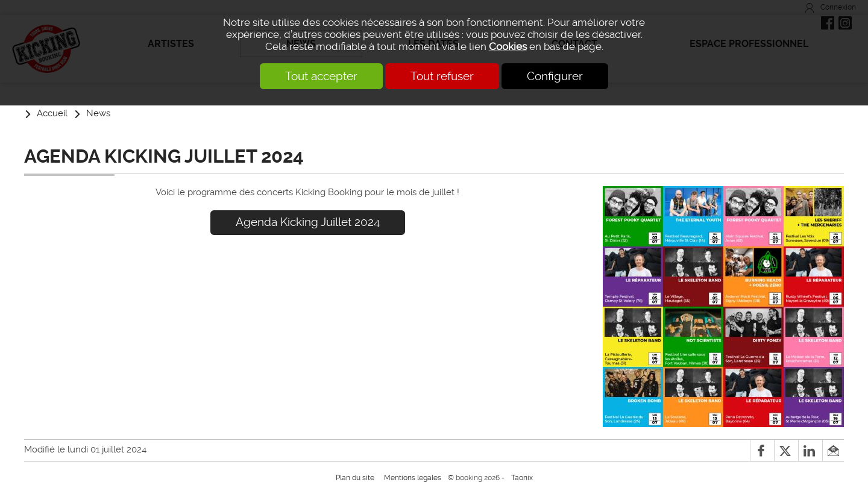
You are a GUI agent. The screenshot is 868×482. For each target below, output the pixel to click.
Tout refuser (442, 76)
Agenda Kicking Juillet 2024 (308, 222)
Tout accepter (321, 76)
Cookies (508, 46)
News (98, 113)
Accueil (52, 113)
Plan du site (355, 478)
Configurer (555, 76)
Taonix (522, 478)
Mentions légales (413, 478)
